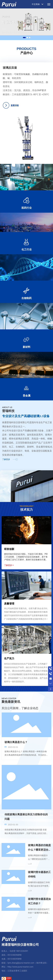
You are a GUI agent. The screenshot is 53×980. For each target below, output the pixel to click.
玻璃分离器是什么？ (16, 740)
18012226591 (22, 949)
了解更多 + (9, 563)
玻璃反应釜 (9, 68)
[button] (24, 38)
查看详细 (14, 105)
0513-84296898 (14, 953)
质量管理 (9, 601)
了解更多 (6, 457)
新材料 (27, 345)
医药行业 (27, 206)
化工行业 (27, 247)
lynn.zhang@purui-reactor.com (21, 961)
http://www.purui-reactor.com (20, 965)
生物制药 (27, 296)
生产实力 (9, 656)
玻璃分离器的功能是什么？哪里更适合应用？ (39, 848)
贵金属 (27, 394)
